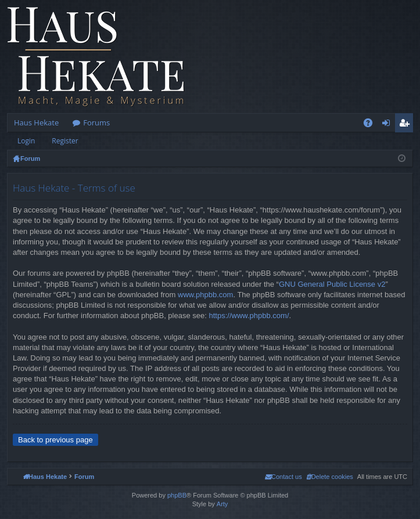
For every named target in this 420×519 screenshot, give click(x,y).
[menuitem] (330, 477)
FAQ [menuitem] (372, 125)
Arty (222, 504)
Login (26, 141)
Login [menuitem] (388, 125)
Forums (96, 122)
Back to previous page (55, 440)
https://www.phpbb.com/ (249, 316)
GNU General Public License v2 (332, 284)
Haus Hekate (36, 122)
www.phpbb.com (205, 295)
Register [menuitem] (407, 125)
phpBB (177, 495)
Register (65, 141)
